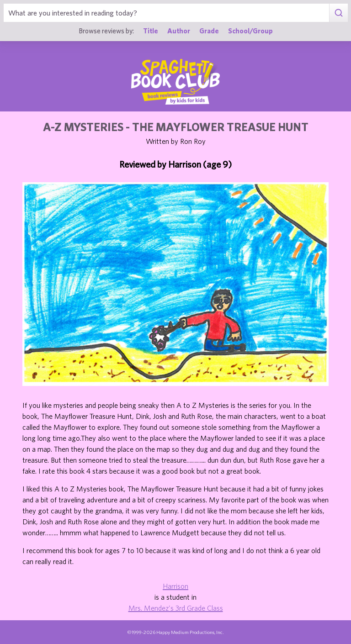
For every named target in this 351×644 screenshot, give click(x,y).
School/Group (250, 31)
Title (151, 31)
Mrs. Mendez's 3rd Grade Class (176, 608)
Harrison (175, 586)
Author (179, 31)
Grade (209, 31)
